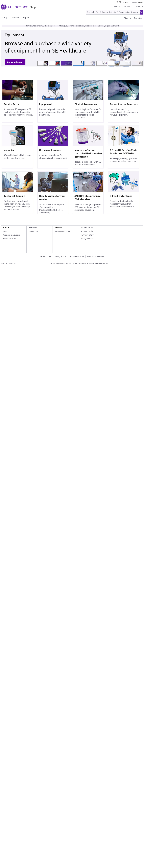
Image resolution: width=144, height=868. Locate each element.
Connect (15, 17)
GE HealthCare (46, 257)
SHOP (6, 228)
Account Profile (87, 231)
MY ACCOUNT (87, 228)
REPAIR (58, 228)
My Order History (87, 235)
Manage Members (88, 239)
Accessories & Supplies (12, 235)
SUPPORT (34, 228)
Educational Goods (11, 239)
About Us (117, 6)
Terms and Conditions (95, 257)
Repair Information (62, 231)
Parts (5, 231)
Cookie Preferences (77, 257)
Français (134, 2)
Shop (5, 17)
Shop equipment (15, 62)
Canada (125, 2)
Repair (26, 17)
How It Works (128, 6)
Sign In (127, 18)
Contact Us (140, 6)
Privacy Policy (60, 257)
